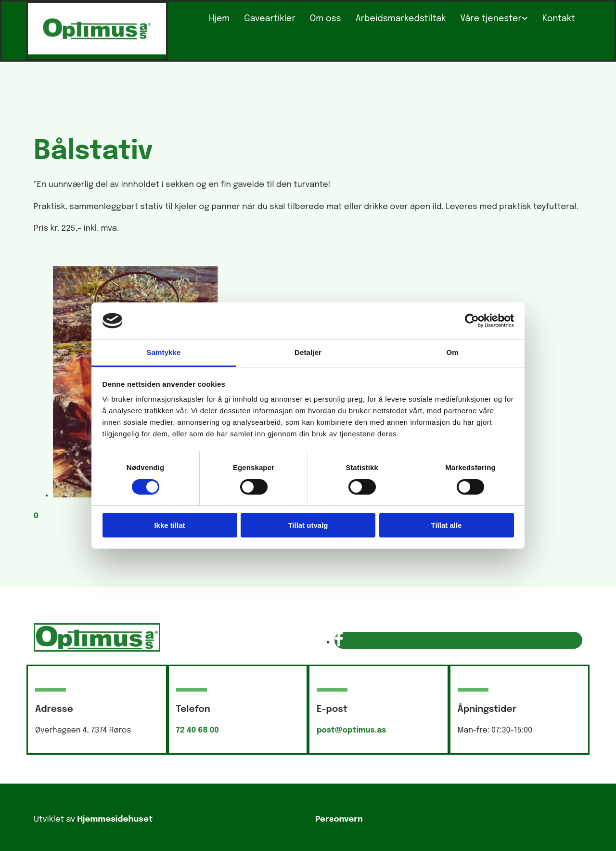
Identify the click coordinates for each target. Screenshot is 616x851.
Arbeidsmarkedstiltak (401, 19)
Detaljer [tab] (308, 352)
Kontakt (559, 19)
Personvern (339, 819)
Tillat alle (447, 525)
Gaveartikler (269, 19)
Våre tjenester (491, 19)
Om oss (326, 19)
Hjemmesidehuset (115, 819)
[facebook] (339, 640)
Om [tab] (452, 352)
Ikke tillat (169, 525)
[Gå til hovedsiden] (97, 52)
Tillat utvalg (308, 525)
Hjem (219, 19)
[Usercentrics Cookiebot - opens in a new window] (472, 321)
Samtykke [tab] (164, 352)
